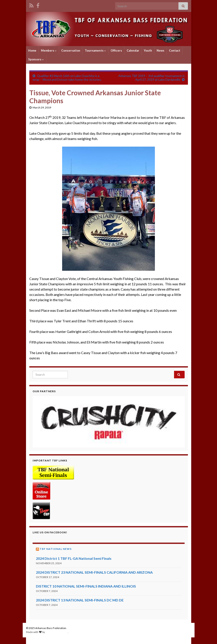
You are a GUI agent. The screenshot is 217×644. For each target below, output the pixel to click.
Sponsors (36, 59)
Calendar (133, 50)
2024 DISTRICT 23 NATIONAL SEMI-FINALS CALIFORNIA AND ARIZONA (94, 572)
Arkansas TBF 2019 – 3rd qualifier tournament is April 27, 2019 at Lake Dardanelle (151, 78)
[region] (109, 422)
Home (32, 50)
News (160, 50)
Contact (175, 50)
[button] (109, 422)
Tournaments (95, 50)
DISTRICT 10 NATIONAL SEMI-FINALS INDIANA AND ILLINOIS (86, 586)
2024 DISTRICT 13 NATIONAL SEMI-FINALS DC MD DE (80, 600)
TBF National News (56, 549)
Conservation (71, 50)
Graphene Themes (57, 632)
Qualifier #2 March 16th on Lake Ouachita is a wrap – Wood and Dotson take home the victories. (67, 78)
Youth (148, 50)
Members (49, 50)
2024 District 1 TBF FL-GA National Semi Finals (74, 558)
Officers (116, 50)
